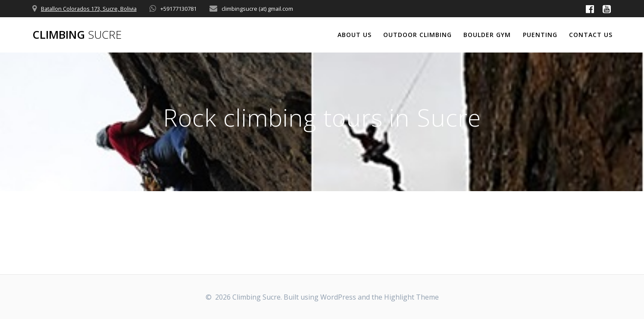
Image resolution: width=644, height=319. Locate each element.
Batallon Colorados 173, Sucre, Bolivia (89, 9)
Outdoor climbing (417, 35)
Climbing (77, 35)
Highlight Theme (411, 297)
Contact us (591, 35)
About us (355, 35)
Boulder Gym (487, 35)
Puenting (540, 35)
